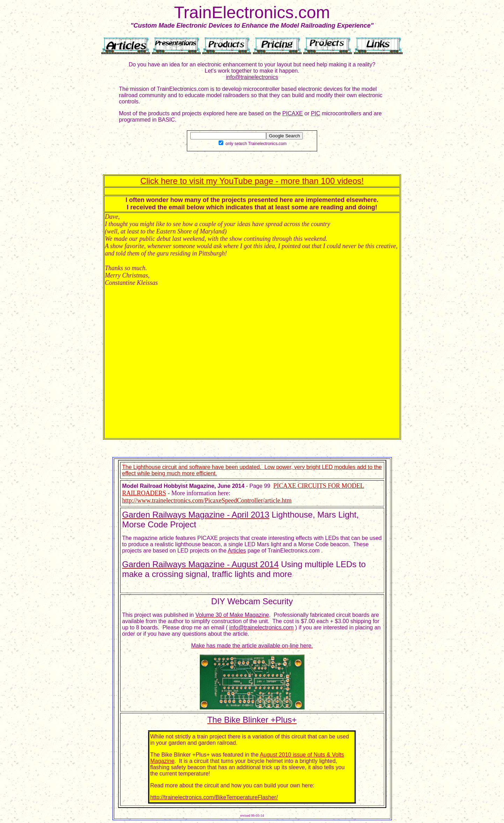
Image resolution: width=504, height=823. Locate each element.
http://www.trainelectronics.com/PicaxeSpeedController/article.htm (207, 500)
